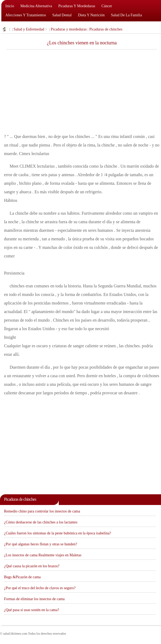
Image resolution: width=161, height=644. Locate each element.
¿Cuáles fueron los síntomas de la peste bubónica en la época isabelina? (58, 533)
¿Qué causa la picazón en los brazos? (32, 566)
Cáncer (107, 6)
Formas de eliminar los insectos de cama (34, 599)
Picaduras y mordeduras (77, 6)
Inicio (10, 6)
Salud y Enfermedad (29, 29)
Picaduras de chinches (106, 29)
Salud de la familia (126, 15)
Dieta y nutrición (91, 15)
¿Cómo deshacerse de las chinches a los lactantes (41, 522)
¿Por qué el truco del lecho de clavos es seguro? (40, 588)
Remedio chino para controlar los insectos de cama (42, 511)
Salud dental (62, 15)
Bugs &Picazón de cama (22, 577)
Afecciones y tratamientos (26, 15)
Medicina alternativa (36, 6)
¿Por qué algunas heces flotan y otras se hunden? (41, 544)
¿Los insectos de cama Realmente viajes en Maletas (43, 555)
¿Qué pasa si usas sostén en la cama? (32, 610)
